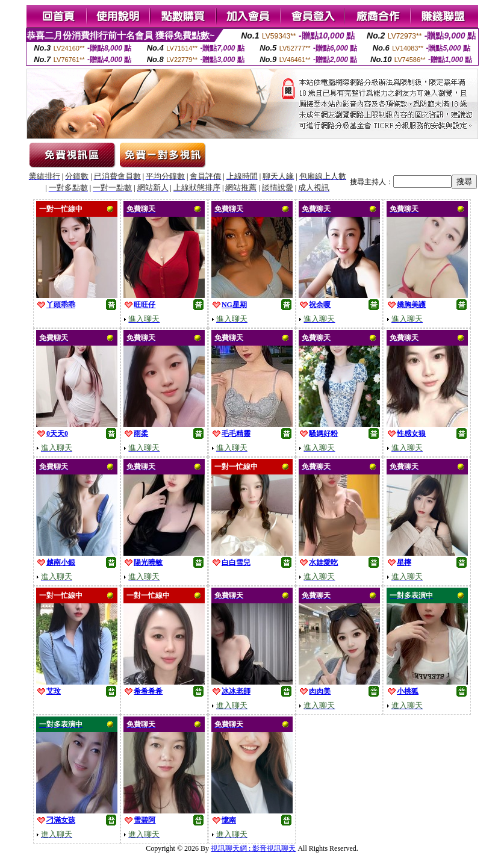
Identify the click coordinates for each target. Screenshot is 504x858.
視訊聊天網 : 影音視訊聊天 (253, 848)
